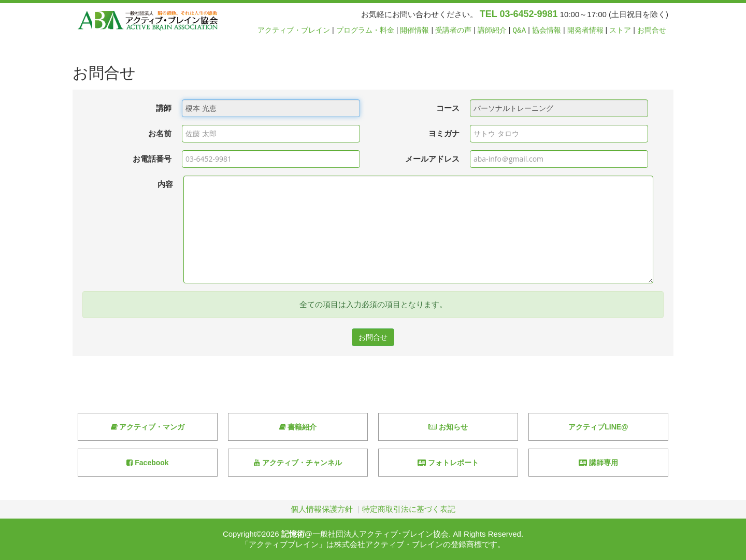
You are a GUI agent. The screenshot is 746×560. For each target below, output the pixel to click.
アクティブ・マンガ (148, 427)
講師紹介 (492, 30)
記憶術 (293, 534)
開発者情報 (585, 30)
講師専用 (598, 463)
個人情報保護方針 (322, 509)
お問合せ (652, 30)
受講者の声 (453, 30)
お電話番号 (152, 159)
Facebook (147, 463)
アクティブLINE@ (598, 427)
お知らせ (448, 427)
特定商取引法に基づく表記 (409, 509)
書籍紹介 (298, 427)
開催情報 (414, 30)
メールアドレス (432, 159)
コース (448, 108)
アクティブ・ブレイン (294, 30)
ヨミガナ (444, 133)
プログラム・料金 (365, 30)
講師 (164, 108)
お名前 (160, 133)
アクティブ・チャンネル (298, 463)
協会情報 (547, 30)
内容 (165, 184)
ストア (620, 30)
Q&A (520, 30)
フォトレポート (448, 463)
